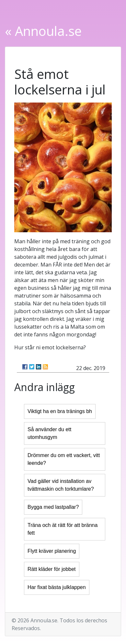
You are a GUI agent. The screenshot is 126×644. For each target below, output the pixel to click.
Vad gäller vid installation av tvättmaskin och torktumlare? (61, 485)
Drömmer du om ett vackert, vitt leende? (64, 459)
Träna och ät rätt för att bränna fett (63, 529)
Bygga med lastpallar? (53, 507)
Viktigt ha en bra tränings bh (60, 411)
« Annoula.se (43, 31)
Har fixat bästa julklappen (57, 587)
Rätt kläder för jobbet (52, 569)
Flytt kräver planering (52, 551)
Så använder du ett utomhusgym (49, 433)
